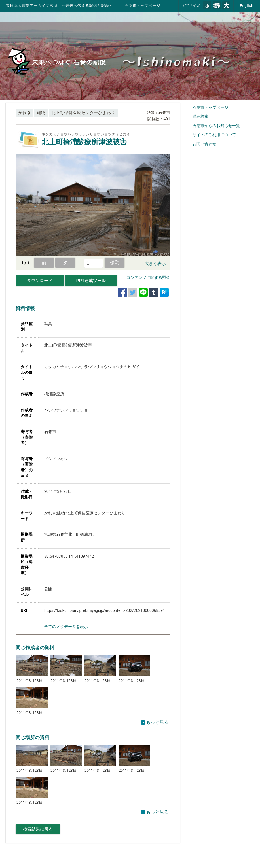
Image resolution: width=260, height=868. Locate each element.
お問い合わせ (204, 144)
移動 (115, 262)
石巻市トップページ (143, 6)
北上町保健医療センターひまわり (83, 113)
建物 (41, 113)
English (247, 6)
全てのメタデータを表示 (66, 627)
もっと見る (155, 722)
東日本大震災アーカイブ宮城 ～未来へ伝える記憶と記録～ (60, 6)
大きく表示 (155, 264)
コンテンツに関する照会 (148, 277)
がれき (25, 113)
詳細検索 (200, 116)
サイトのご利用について (214, 135)
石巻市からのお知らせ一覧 (216, 126)
